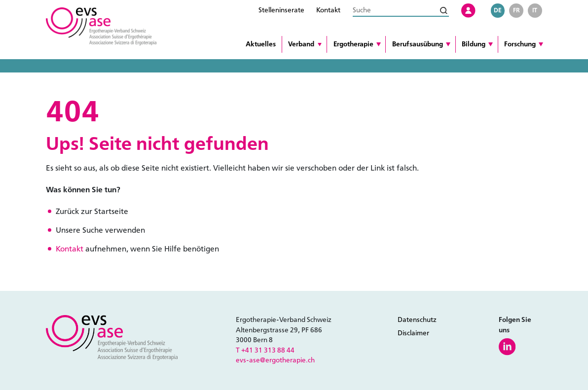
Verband (301, 44)
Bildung (474, 44)
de (498, 10)
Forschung (520, 44)
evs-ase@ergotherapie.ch (275, 360)
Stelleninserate (281, 10)
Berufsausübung (418, 44)
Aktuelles (261, 44)
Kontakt (328, 10)
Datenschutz (417, 320)
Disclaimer (413, 333)
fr (516, 10)
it (535, 10)
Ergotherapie (353, 44)
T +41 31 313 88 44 (265, 350)
